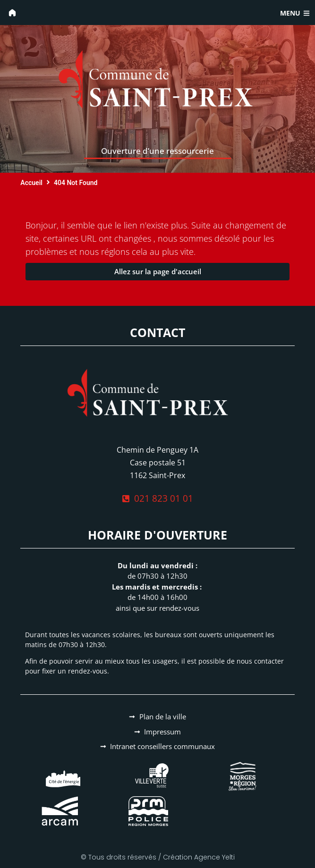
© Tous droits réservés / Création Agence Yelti (158, 857)
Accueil (31, 183)
